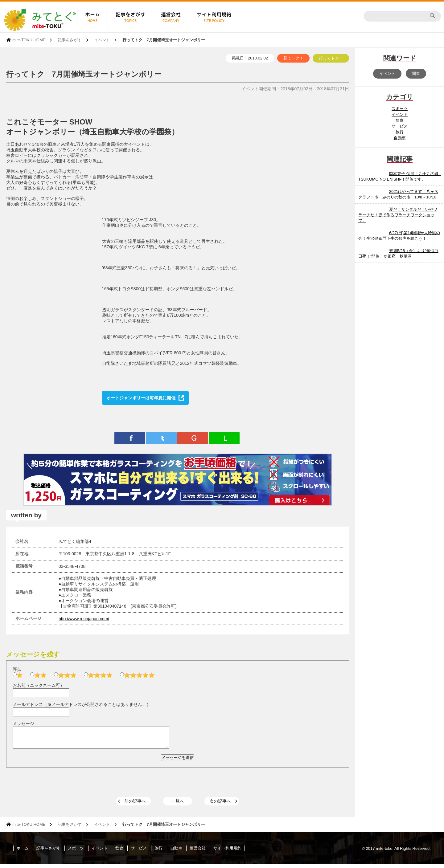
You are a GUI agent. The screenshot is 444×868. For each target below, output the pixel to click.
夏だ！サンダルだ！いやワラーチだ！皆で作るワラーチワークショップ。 (398, 215)
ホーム (23, 852)
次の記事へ (220, 805)
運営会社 (198, 852)
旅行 (400, 132)
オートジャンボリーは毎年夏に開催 (141, 398)
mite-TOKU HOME (29, 40)
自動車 (400, 138)
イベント (102, 40)
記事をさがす (70, 40)
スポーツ (400, 109)
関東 (416, 73)
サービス (400, 126)
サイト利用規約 (227, 852)
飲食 (400, 120)
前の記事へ (135, 805)
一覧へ (178, 805)
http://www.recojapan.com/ (84, 619)
